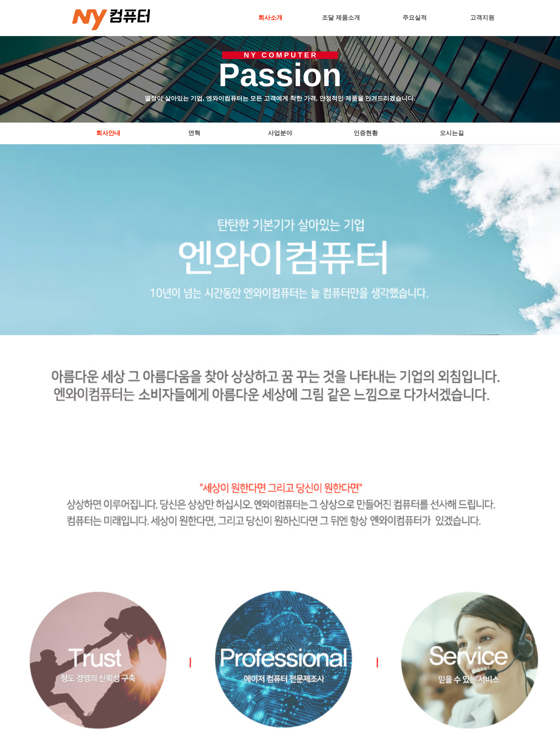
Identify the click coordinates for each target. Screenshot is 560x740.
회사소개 (270, 18)
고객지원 (482, 18)
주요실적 (415, 18)
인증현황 (366, 133)
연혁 (194, 133)
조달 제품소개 (341, 18)
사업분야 (280, 133)
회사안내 (108, 133)
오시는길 (452, 133)
